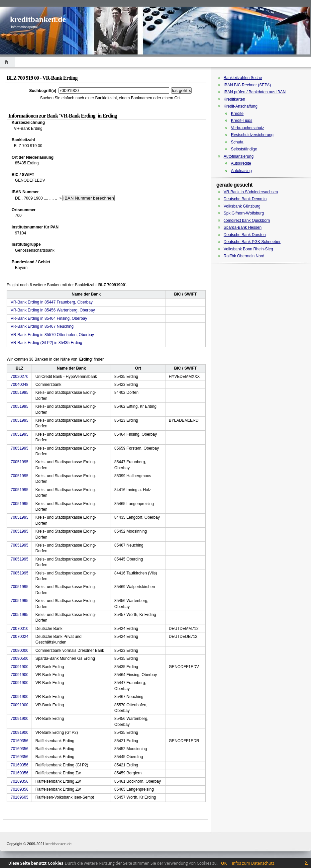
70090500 (19, 658)
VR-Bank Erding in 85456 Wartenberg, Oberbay (53, 310)
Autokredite (241, 163)
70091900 (19, 667)
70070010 (19, 629)
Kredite (237, 114)
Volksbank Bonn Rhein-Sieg (248, 249)
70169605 (19, 797)
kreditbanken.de (38, 19)
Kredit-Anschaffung (241, 106)
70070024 (19, 637)
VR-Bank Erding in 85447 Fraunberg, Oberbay (52, 302)
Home (7, 62)
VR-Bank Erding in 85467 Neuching (42, 326)
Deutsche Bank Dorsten (245, 235)
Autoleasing (241, 171)
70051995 (19, 392)
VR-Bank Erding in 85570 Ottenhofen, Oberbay (52, 335)
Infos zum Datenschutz (253, 863)
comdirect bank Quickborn (247, 220)
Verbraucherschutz (248, 128)
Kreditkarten (234, 99)
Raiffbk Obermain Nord (244, 256)
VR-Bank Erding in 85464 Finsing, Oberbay (49, 318)
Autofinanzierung (239, 156)
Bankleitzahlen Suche (243, 78)
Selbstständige (244, 149)
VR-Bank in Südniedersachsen (251, 192)
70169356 (19, 741)
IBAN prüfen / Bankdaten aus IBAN (255, 92)
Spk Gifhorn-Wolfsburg (244, 213)
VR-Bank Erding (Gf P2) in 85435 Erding (46, 343)
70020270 (19, 377)
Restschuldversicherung (252, 135)
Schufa (237, 142)
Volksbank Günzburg (242, 206)
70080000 (19, 651)
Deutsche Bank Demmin (245, 199)
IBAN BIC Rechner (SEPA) (247, 85)
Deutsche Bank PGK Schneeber (252, 242)
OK (224, 863)
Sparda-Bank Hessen (243, 227)
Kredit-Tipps (242, 121)
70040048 (19, 385)
